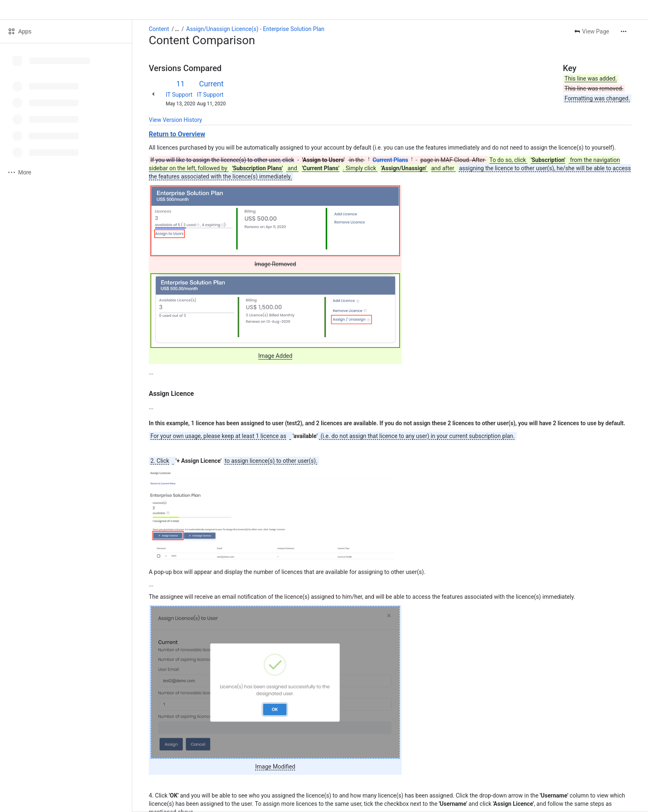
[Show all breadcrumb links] (177, 29)
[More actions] (624, 31)
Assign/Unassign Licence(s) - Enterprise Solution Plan (255, 29)
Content (159, 29)
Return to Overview (177, 134)
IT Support (179, 95)
